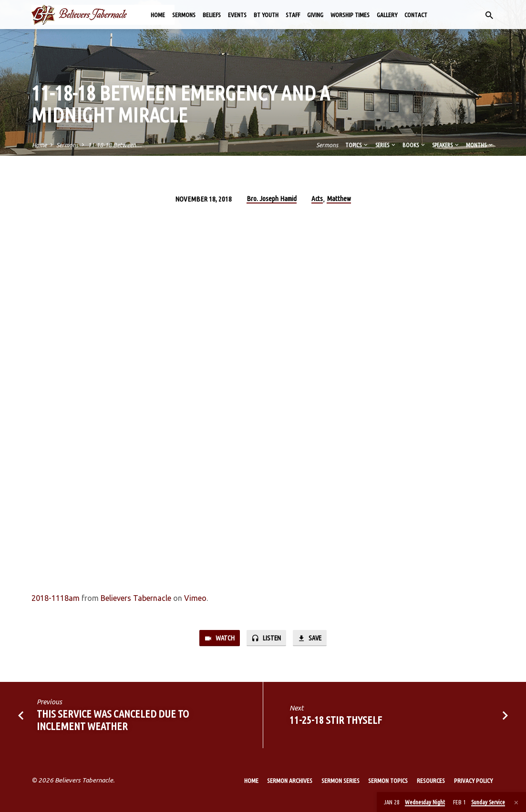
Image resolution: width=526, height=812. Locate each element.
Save (309, 638)
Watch (219, 638)
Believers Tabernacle (136, 598)
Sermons (184, 15)
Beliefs (212, 15)
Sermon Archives (290, 781)
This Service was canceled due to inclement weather (113, 720)
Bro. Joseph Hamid (272, 198)
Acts (317, 198)
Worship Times (350, 15)
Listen (266, 638)
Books (414, 145)
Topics (357, 145)
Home (158, 15)
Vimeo (195, 598)
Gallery (387, 15)
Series (386, 145)
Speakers (446, 145)
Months (480, 145)
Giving (315, 15)
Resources (431, 781)
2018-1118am (56, 598)
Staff (293, 15)
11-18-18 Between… (115, 145)
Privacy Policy (473, 781)
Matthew (339, 198)
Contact (416, 15)
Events (237, 15)
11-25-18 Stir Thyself (336, 720)
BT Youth (266, 15)
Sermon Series (340, 781)
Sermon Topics (388, 781)
